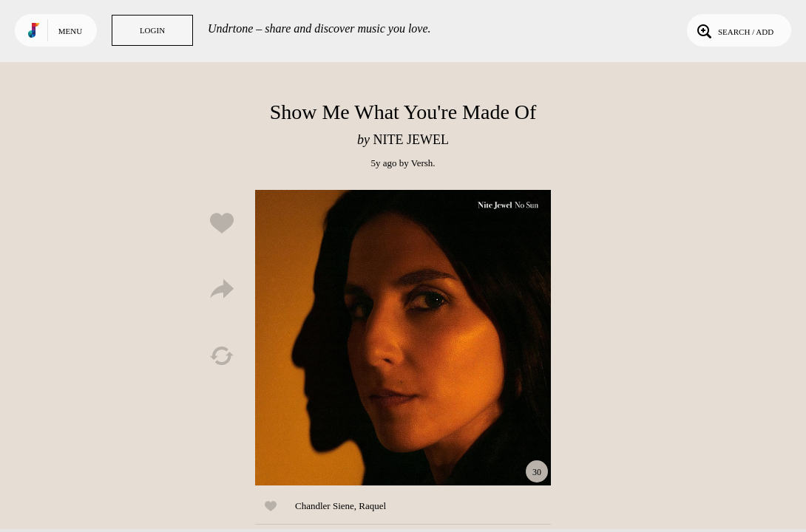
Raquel (372, 506)
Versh (422, 163)
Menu (70, 31)
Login (152, 30)
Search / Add (734, 30)
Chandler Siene (325, 506)
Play (403, 338)
